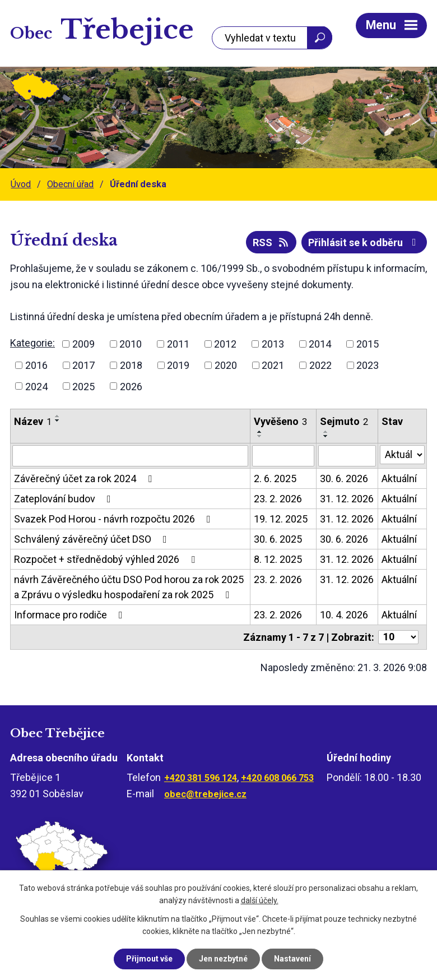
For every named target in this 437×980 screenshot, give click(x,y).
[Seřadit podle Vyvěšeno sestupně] (260, 436)
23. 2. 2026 (278, 499)
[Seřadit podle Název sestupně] (58, 420)
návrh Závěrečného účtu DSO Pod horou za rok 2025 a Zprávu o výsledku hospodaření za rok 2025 (129, 587)
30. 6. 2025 (278, 539)
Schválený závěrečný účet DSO (93, 539)
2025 (83, 386)
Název (33, 421)
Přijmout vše (149, 959)
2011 (178, 344)
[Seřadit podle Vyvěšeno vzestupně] (260, 432)
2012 (225, 344)
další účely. (260, 901)
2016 (36, 365)
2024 (36, 386)
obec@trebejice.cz (205, 794)
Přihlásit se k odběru (364, 242)
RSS (271, 242)
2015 (368, 344)
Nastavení (292, 959)
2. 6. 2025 (275, 479)
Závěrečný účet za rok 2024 (85, 479)
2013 (273, 344)
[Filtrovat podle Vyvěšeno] (283, 456)
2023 (368, 365)
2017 (83, 365)
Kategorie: (32, 343)
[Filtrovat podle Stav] (402, 455)
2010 (131, 344)
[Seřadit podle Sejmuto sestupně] (326, 436)
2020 (226, 365)
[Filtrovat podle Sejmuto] (347, 456)
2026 (131, 386)
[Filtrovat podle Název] (130, 456)
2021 (273, 365)
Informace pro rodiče (71, 615)
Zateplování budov (65, 499)
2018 (131, 365)
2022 (320, 365)
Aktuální (399, 479)
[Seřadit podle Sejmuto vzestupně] (326, 432)
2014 (320, 344)
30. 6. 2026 (344, 479)
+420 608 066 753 (277, 778)
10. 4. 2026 (344, 615)
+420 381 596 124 (201, 778)
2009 (83, 344)
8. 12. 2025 (278, 559)
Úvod (21, 184)
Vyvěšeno (280, 421)
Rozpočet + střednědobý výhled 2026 (107, 559)
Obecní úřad (70, 184)
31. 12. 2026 (347, 499)
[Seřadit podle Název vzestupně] (58, 416)
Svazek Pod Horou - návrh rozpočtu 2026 (115, 519)
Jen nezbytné (223, 959)
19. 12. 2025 (281, 519)
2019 (178, 365)
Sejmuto (344, 421)
